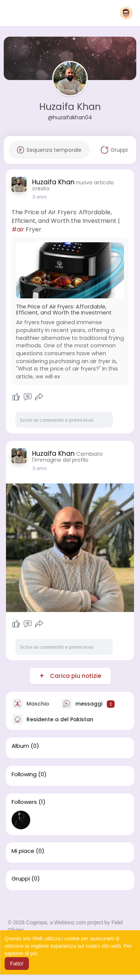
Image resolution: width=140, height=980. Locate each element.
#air (18, 229)
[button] (126, 13)
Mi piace (23, 851)
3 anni (39, 197)
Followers (24, 802)
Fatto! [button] (17, 964)
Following (24, 774)
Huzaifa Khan (70, 107)
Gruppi (21, 879)
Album (20, 746)
